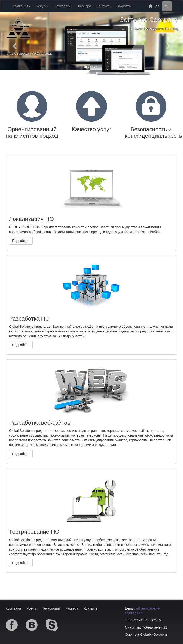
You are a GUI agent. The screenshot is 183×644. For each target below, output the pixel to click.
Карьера (84, 6)
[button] (14, 45)
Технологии (63, 6)
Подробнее (21, 241)
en (157, 6)
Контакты (104, 6)
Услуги (32, 608)
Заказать (124, 6)
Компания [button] (22, 6)
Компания (13, 608)
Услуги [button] (43, 6)
